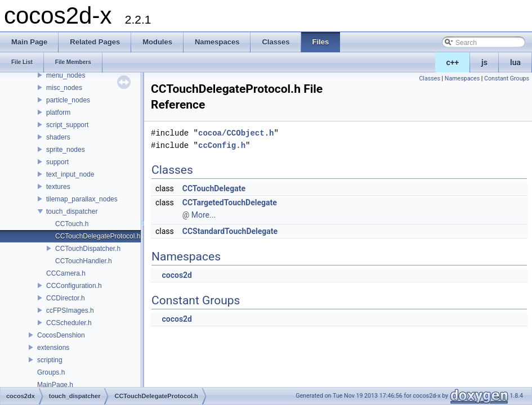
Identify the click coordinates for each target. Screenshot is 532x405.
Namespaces (462, 78)
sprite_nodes (66, 150)
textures (58, 187)
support (57, 162)
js (484, 62)
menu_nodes (66, 75)
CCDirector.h (66, 298)
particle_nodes (68, 100)
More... (204, 215)
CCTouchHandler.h (84, 261)
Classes (429, 78)
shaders (58, 137)
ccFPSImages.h (70, 310)
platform (58, 112)
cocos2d (177, 275)
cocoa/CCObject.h (236, 133)
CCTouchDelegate (214, 188)
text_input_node (70, 174)
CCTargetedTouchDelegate (230, 202)
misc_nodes (64, 88)
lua (515, 62)
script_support (67, 125)
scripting (50, 360)
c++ (453, 62)
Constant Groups (507, 78)
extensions (53, 348)
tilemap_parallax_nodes (82, 199)
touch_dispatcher (72, 211)
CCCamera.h (66, 273)
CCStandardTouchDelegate (230, 231)
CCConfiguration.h (74, 286)
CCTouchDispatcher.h (88, 249)
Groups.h (51, 372)
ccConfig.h (222, 145)
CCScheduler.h (69, 323)
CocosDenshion (61, 335)
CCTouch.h (72, 224)
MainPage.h (55, 385)
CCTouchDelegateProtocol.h (98, 236)
